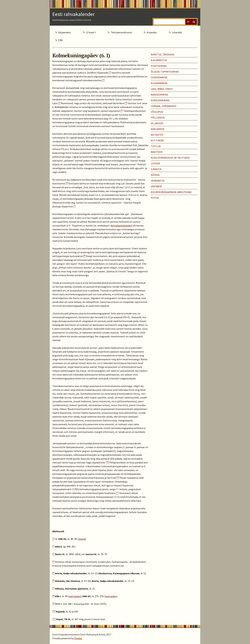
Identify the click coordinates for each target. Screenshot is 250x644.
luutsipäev (111, 596)
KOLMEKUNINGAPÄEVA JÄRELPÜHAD (171, 192)
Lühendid (177, 32)
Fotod (155, 198)
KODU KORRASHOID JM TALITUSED (170, 158)
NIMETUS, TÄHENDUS (163, 54)
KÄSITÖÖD (157, 152)
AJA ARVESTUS (159, 60)
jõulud (82, 539)
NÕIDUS (155, 175)
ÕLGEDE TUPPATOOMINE (165, 72)
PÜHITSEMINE (159, 66)
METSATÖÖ (157, 135)
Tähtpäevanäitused (121, 32)
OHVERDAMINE (159, 77)
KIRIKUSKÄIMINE (160, 100)
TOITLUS (156, 146)
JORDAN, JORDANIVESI (164, 106)
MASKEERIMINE (160, 95)
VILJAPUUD (157, 123)
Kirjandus (152, 32)
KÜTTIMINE (157, 140)
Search (194, 22)
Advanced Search (188, 22)
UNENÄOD (156, 186)
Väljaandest (65, 32)
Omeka (78, 638)
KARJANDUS (158, 129)
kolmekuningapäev (121, 225)
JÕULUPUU (157, 112)
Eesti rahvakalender (74, 14)
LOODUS (155, 163)
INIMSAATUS (158, 181)
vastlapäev (75, 596)
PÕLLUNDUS (158, 118)
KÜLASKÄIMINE (159, 83)
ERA (60, 40)
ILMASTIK (156, 169)
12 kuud (90, 32)
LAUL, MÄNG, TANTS (162, 89)
